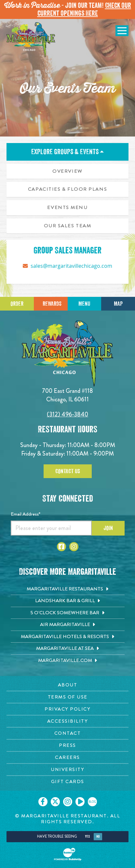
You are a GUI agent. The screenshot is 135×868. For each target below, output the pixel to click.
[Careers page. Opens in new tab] (67, 757)
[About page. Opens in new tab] (67, 685)
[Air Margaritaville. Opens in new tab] (68, 625)
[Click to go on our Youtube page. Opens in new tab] (80, 802)
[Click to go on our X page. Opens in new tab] (55, 802)
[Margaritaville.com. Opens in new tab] (68, 661)
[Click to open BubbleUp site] (68, 854)
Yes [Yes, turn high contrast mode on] (87, 836)
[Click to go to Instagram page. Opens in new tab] (74, 547)
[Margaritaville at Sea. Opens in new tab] (68, 649)
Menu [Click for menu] (84, 304)
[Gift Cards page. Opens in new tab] (67, 782)
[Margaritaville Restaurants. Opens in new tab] (68, 589)
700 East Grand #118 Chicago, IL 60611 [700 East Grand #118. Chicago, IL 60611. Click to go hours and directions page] (67, 395)
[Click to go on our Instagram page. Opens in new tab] (68, 802)
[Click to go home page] (31, 40)
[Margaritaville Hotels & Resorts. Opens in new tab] (68, 637)
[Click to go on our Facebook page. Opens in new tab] (43, 802)
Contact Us (68, 471)
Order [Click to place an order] (17, 304)
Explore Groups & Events (67, 152)
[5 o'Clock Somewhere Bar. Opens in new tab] (68, 613)
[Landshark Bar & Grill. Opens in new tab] (68, 601)
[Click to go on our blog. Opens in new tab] (92, 802)
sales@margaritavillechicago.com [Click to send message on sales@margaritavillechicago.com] (71, 266)
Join (108, 528)
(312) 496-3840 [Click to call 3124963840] (67, 414)
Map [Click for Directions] (118, 304)
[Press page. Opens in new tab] (67, 745)
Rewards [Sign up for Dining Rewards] (52, 304)
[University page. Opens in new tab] (67, 770)
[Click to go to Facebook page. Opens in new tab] (61, 547)
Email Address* (26, 514)
